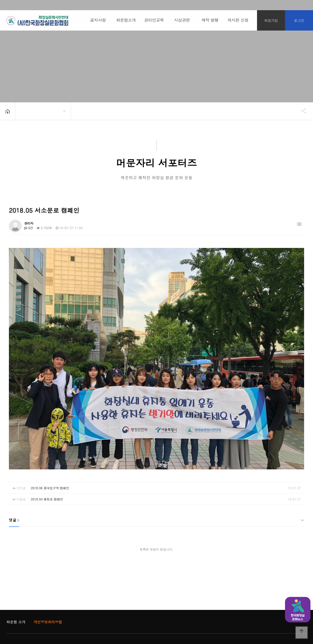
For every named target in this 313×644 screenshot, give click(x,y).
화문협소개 (126, 20)
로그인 (299, 20)
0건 (29, 228)
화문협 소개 (16, 584)
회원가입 (271, 20)
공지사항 (98, 20)
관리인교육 (154, 20)
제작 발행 (210, 20)
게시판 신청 (238, 20)
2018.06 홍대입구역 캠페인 (50, 450)
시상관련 (182, 20)
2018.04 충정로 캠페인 (47, 461)
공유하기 (301, 111)
